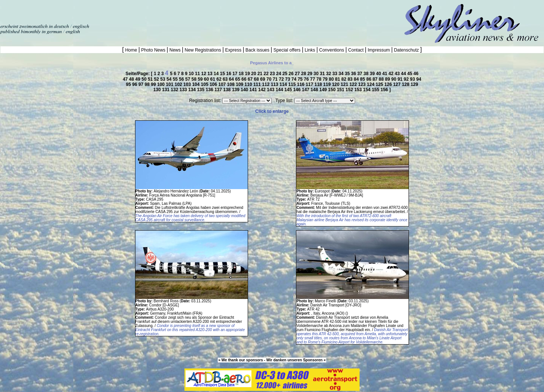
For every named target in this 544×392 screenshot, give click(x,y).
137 (219, 90)
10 (192, 74)
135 (201, 90)
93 (413, 79)
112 (266, 84)
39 (373, 74)
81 (338, 79)
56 (182, 79)
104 (196, 84)
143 (271, 90)
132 (175, 90)
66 (245, 79)
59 (201, 79)
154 (367, 90)
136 (210, 90)
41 (386, 74)
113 (275, 84)
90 (395, 79)
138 (228, 90)
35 (348, 74)
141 (254, 90)
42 (392, 74)
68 (257, 79)
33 (335, 74)
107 (223, 84)
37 (360, 74)
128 (406, 84)
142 (262, 90)
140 (245, 90)
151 (341, 90)
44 (404, 74)
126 (389, 84)
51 (151, 79)
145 (289, 90)
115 (292, 84)
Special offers (287, 50)
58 (195, 79)
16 (229, 74)
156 (385, 90)
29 (310, 74)
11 (198, 74)
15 (223, 74)
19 (248, 74)
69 (263, 79)
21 (261, 74)
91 (401, 79)
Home (131, 50)
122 (354, 84)
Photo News (153, 50)
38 (367, 74)
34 (342, 74)
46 (416, 74)
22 (267, 74)
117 (310, 84)
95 (129, 84)
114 (284, 84)
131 (166, 90)
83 (351, 79)
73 (288, 79)
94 (418, 79)
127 (398, 84)
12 (204, 74)
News (175, 50)
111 (258, 84)
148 (315, 90)
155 (376, 90)
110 (249, 84)
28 (304, 74)
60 (207, 79)
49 (139, 79)
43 (398, 74)
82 (344, 79)
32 (329, 74)
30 (317, 74)
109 (240, 84)
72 (282, 79)
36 (354, 74)
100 (161, 84)
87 (376, 79)
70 (270, 79)
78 (319, 79)
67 (251, 79)
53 (163, 79)
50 (145, 79)
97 (142, 84)
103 (188, 84)
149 (323, 90)
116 (301, 84)
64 (232, 79)
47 (126, 79)
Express (233, 50)
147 (306, 90)
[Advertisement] (88, 11)
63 (226, 79)
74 (295, 79)
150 (332, 90)
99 (154, 84)
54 (170, 79)
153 (359, 90)
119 (328, 84)
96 (135, 84)
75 (301, 79)
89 (388, 79)
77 (313, 79)
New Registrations (203, 50)
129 (414, 84)
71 (276, 79)
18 (242, 74)
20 (254, 74)
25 (286, 74)
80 (332, 79)
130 (158, 90)
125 (380, 84)
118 (319, 84)
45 (410, 74)
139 (236, 90)
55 (176, 79)
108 (231, 84)
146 (297, 90)
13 (210, 74)
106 (214, 84)
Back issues (258, 50)
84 (357, 79)
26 (292, 74)
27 (298, 74)
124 (371, 84)
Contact (356, 50)
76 (307, 79)
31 (323, 74)
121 (345, 84)
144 (280, 90)
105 (205, 84)
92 (407, 79)
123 (362, 84)
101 (170, 84)
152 (350, 90)
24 (279, 74)
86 (369, 79)
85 (363, 79)
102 (179, 84)
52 (157, 79)
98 (148, 84)
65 (239, 79)
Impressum (379, 50)
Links (310, 50)
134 (192, 90)
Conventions (332, 50)
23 (273, 74)
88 (382, 79)
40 (379, 74)
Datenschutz (407, 50)
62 (219, 79)
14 (217, 74)
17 (236, 74)
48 (132, 79)
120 (336, 84)
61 (213, 79)
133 (184, 90)
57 (188, 79)
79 (326, 79)
